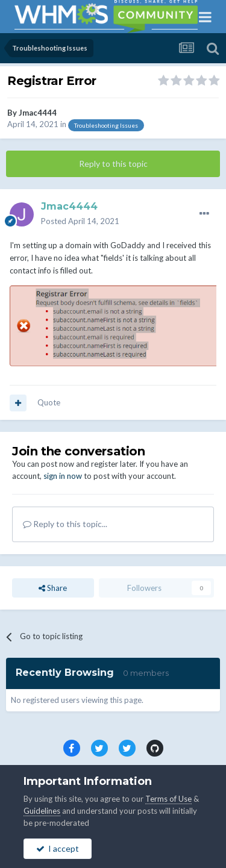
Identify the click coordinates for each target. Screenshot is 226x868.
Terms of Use (168, 799)
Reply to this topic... (65, 524)
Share (53, 588)
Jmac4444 (38, 113)
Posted (80, 221)
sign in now (63, 476)
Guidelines (42, 811)
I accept (58, 848)
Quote (49, 402)
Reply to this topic (113, 164)
